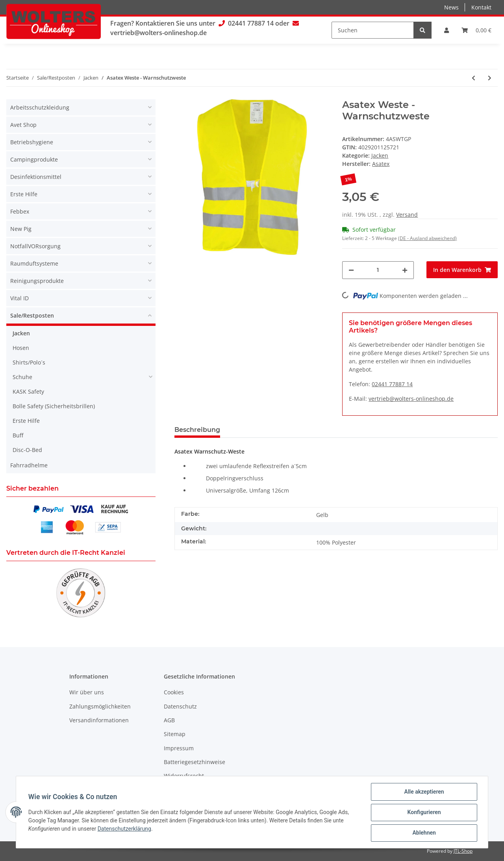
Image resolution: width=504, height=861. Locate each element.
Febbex (20, 211)
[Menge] (378, 270)
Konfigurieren (423, 813)
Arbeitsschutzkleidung (40, 107)
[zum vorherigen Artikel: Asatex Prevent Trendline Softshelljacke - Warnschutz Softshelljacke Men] (473, 78)
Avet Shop (23, 125)
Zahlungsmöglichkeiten (100, 706)
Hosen (21, 348)
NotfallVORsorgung (35, 246)
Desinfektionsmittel (36, 177)
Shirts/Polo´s (29, 362)
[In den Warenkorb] (462, 270)
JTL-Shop (463, 851)
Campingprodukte (34, 159)
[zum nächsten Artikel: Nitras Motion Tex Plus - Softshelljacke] (490, 78)
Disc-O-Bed (27, 450)
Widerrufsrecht (184, 776)
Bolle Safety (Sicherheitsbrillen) (54, 406)
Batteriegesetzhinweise (195, 762)
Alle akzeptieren (423, 792)
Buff (18, 435)
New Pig (21, 229)
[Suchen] (373, 30)
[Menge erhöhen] (405, 270)
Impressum (179, 748)
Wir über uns (87, 692)
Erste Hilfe (24, 194)
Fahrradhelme (29, 465)
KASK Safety (28, 391)
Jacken (380, 155)
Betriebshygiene (32, 142)
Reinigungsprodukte (37, 281)
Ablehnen (423, 833)
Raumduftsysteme (34, 263)
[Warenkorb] (476, 30)
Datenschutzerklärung (125, 829)
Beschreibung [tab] (197, 430)
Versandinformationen (99, 720)
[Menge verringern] (351, 270)
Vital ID (19, 298)
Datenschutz (180, 706)
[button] (447, 30)
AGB (169, 720)
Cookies (174, 692)
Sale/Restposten (32, 315)
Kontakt (481, 7)
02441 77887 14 (251, 23)
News (451, 7)
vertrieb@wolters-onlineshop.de (158, 33)
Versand (407, 215)
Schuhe (22, 377)
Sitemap (175, 734)
